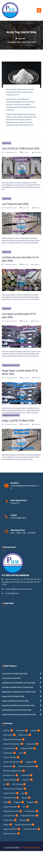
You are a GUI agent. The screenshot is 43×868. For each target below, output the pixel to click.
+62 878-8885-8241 (18, 518)
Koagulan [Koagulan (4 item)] (17, 802)
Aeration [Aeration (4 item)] (7, 730)
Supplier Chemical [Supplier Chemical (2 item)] (10, 829)
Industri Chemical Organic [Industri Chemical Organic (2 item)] (13, 789)
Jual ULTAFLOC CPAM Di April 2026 (21, 148)
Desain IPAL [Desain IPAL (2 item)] (8, 766)
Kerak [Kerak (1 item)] (6, 802)
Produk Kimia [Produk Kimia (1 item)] (8, 820)
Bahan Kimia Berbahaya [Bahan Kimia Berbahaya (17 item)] (12, 739)
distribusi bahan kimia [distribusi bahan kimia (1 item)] (27, 766)
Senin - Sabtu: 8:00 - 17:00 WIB (23, 533)
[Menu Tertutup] (39, 10)
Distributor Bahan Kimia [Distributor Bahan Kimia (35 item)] (13, 771)
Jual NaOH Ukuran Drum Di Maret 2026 (16, 710)
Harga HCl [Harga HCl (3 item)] (26, 780)
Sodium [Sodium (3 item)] (6, 825)
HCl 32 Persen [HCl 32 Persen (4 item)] (17, 784)
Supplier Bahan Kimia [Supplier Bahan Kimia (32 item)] (23, 825)
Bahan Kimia (7, 143)
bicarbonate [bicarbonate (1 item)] (8, 753)
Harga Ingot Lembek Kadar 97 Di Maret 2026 (20, 372)
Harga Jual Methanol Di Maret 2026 (15, 701)
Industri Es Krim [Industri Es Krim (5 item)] (9, 793)
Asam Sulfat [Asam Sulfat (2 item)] (8, 735)
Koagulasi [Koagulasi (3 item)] (31, 802)
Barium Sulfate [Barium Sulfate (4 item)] (9, 748)
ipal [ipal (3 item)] (23, 793)
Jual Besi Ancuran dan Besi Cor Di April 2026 (20, 259)
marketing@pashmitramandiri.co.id (19, 589)
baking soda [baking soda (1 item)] (31, 744)
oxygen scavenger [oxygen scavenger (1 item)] (10, 807)
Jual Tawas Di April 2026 (15, 204)
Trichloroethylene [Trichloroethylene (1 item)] (30, 829)
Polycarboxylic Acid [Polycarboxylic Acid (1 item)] (28, 816)
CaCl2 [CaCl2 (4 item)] (21, 753)
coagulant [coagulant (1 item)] (30, 762)
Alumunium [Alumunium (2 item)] (20, 730)
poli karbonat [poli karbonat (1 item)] (30, 811)
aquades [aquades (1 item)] (34, 730)
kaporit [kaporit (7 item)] (25, 798)
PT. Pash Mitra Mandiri (11, 152)
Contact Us (15, 503)
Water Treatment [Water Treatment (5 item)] (10, 833)
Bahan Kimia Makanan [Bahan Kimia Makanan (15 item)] (12, 744)
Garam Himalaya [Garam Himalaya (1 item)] (10, 780)
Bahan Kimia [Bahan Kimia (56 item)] (23, 735)
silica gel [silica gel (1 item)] (23, 820)
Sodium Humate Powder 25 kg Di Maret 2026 (19, 714)
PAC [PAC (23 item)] (24, 807)
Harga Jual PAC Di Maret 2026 (18, 420)
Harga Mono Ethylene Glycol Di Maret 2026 (18, 705)
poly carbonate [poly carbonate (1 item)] (9, 816)
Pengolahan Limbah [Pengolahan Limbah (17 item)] (11, 811)
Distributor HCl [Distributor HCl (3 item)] (9, 775)
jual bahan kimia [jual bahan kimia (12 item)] (10, 798)
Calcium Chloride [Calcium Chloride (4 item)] (10, 757)
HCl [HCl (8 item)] (5, 784)
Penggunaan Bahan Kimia (11, 365)
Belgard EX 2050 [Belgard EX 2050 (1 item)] (27, 748)
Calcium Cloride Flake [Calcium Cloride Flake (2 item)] (11, 762)
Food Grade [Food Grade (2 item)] (25, 775)
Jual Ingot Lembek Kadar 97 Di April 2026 (19, 316)
